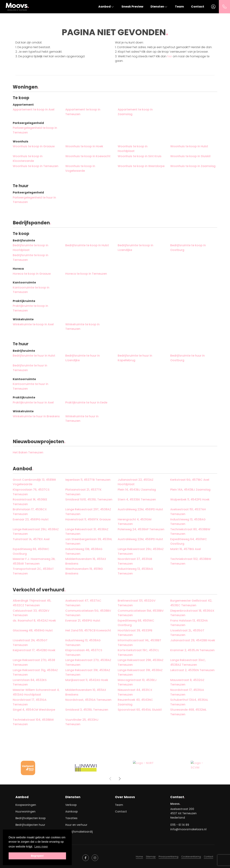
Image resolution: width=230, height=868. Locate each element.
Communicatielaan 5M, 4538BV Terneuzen (141, 613)
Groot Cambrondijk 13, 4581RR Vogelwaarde (34, 482)
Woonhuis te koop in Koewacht (88, 156)
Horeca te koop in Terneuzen (86, 274)
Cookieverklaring (191, 857)
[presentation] (111, 779)
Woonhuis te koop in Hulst (189, 146)
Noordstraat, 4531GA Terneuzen (88, 700)
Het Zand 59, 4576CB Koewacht (88, 630)
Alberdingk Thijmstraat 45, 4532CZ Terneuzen (32, 603)
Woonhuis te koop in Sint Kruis (140, 156)
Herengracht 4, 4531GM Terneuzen (135, 522)
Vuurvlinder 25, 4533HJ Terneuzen (82, 722)
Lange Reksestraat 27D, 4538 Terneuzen (34, 662)
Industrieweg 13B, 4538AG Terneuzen (84, 551)
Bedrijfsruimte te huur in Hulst (34, 356)
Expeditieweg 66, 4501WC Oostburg (31, 551)
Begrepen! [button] (37, 856)
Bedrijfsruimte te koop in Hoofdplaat (30, 248)
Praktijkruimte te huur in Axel (33, 402)
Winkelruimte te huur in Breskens (36, 416)
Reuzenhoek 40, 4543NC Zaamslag (135, 702)
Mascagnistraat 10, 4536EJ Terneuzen (137, 682)
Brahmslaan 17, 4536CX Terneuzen (30, 512)
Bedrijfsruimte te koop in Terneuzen (30, 258)
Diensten (159, 7)
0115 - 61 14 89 (180, 825)
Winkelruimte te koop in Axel (33, 324)
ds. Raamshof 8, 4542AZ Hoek (34, 621)
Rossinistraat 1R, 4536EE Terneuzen (30, 502)
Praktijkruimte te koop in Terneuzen (30, 308)
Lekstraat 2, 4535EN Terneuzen (192, 670)
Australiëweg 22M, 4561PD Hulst (140, 509)
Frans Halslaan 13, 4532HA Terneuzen (189, 623)
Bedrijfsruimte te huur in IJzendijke (83, 358)
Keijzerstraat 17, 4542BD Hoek (34, 650)
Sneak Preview (132, 7)
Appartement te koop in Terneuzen (83, 112)
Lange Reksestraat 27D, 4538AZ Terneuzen (88, 662)
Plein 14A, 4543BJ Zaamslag (190, 490)
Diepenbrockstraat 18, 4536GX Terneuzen (192, 613)
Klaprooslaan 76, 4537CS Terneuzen (31, 492)
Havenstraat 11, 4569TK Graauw (88, 519)
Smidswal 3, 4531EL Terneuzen (87, 710)
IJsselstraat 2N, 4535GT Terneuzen (30, 643)
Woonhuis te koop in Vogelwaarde (80, 168)
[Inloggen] (213, 7)
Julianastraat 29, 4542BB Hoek (193, 640)
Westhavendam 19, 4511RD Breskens (84, 571)
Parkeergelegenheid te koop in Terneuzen (35, 130)
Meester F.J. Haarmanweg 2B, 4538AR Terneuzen (34, 561)
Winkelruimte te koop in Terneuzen (82, 327)
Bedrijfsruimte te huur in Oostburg (187, 358)
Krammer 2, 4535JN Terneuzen (192, 650)
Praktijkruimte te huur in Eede (86, 402)
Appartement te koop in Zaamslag (135, 112)
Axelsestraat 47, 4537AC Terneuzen (83, 603)
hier (170, 56)
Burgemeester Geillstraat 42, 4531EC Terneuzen (191, 603)
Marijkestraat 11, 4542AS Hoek (87, 680)
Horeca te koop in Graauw (32, 274)
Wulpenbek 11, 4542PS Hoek (190, 499)
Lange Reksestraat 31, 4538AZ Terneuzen (87, 532)
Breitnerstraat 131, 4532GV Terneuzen (137, 603)
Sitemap (151, 857)
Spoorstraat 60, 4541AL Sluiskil (140, 710)
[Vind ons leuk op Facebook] (86, 858)
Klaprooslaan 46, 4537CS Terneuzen (84, 653)
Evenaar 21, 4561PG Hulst (83, 621)
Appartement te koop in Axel (34, 109)
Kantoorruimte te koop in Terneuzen (31, 290)
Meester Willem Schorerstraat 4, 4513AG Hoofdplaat (36, 692)
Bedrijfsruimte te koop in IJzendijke (135, 248)
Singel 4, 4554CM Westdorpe (34, 710)
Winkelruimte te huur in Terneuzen (82, 419)
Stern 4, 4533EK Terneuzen (137, 499)
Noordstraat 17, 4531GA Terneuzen (187, 692)
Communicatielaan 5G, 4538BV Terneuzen (88, 613)
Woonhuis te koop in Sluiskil (190, 156)
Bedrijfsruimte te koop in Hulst (87, 245)
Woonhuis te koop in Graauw (34, 146)
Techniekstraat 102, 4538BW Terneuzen (191, 561)
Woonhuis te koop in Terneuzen (36, 166)
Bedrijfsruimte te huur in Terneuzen (30, 368)
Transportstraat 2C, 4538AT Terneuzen (33, 571)
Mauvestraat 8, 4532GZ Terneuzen (187, 682)
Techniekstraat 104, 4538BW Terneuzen (33, 722)
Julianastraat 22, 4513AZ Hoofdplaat (136, 482)
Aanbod (106, 7)
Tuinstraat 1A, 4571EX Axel (31, 539)
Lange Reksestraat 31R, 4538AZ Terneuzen (88, 672)
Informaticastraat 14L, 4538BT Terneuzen (139, 643)
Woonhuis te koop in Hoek (84, 146)
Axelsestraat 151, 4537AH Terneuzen (188, 512)
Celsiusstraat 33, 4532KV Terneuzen (31, 613)
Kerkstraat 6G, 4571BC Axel (190, 480)
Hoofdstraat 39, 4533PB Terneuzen (135, 633)
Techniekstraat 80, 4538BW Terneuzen (190, 532)
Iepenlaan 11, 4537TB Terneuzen (88, 480)
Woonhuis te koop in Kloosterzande (28, 159)
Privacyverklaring (168, 857)
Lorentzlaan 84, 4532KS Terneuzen (30, 682)
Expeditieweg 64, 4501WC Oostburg (189, 542)
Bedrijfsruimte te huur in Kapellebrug (135, 358)
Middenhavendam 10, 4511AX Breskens (86, 692)
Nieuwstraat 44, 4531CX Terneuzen (135, 692)
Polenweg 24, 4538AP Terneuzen (141, 529)
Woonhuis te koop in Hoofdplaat (133, 149)
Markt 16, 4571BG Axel (186, 549)
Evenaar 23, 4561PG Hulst (31, 519)
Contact (198, 7)
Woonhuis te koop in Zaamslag (193, 166)
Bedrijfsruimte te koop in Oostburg (188, 248)
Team (179, 7)
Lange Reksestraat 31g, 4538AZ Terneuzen (35, 672)
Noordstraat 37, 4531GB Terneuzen (135, 561)
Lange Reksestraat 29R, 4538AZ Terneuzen (141, 662)
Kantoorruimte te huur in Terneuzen (30, 386)
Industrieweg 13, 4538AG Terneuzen (188, 522)
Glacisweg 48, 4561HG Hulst (33, 630)
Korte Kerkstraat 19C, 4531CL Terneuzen (138, 653)
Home (139, 857)
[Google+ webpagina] (95, 858)
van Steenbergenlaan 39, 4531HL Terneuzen (89, 542)
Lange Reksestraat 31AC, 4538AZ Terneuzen (188, 662)
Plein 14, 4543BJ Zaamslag (137, 490)
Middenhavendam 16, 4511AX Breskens (86, 561)
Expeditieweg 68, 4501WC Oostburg (136, 623)
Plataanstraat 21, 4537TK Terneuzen (83, 492)
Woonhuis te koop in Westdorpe (141, 166)
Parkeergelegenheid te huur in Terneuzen (34, 200)
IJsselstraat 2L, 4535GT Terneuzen (187, 633)
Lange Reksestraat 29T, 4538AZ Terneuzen (88, 512)
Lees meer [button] (41, 847)
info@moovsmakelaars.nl (188, 829)
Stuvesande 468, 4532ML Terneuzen (188, 712)
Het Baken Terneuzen (28, 452)
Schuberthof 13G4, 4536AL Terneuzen (189, 702)
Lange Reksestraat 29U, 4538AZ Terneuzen (36, 532)
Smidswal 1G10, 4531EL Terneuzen (89, 499)
